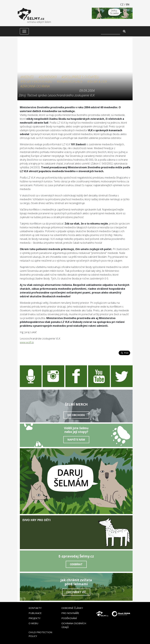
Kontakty (35, 608)
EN (128, 4)
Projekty (35, 618)
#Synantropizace (70, 82)
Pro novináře (70, 613)
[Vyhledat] (111, 31)
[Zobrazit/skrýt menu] (24, 31)
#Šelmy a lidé (97, 82)
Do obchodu (76, 415)
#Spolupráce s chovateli (80, 77)
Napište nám (76, 440)
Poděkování (69, 618)
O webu (33, 623)
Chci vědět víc (76, 592)
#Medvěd (27, 77)
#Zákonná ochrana (35, 86)
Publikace (35, 613)
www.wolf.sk (27, 342)
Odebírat (76, 564)
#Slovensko (48, 77)
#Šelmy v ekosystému (36, 82)
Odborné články (72, 608)
